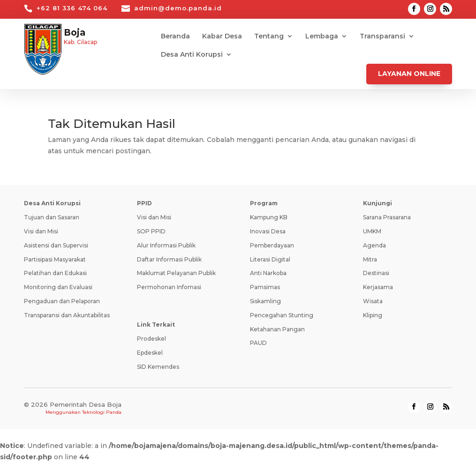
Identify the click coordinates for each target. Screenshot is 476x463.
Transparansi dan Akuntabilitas (67, 315)
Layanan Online (409, 74)
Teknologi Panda (102, 412)
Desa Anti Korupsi (192, 55)
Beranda (175, 37)
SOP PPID (151, 231)
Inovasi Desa (268, 231)
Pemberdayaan (272, 245)
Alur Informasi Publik (166, 245)
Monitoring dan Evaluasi (58, 287)
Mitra (370, 259)
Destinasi (376, 273)
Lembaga (322, 37)
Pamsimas (265, 287)
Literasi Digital (270, 259)
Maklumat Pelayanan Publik (176, 273)
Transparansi (382, 37)
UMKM (372, 231)
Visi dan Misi (41, 231)
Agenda (374, 245)
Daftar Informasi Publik (169, 259)
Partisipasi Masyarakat (55, 259)
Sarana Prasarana (387, 217)
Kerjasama (378, 287)
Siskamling (265, 301)
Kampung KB (269, 217)
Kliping (373, 315)
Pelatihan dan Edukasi (55, 273)
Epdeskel (150, 353)
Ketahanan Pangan (277, 329)
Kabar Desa (222, 37)
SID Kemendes (158, 367)
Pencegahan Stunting (282, 315)
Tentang (269, 37)
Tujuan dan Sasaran (52, 217)
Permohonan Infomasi (169, 287)
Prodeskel (151, 339)
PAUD (258, 343)
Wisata (373, 301)
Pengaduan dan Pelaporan (62, 301)
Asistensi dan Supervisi (56, 245)
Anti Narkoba (268, 273)
